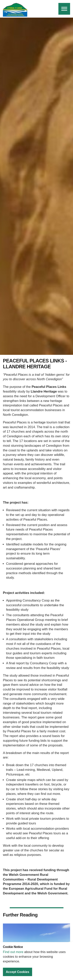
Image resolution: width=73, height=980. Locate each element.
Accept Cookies (18, 972)
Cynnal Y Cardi (15, 10)
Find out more (13, 952)
